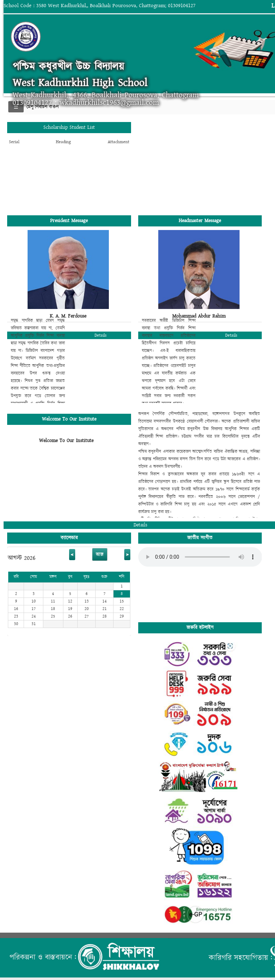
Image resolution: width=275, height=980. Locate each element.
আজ (100, 554)
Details (101, 335)
